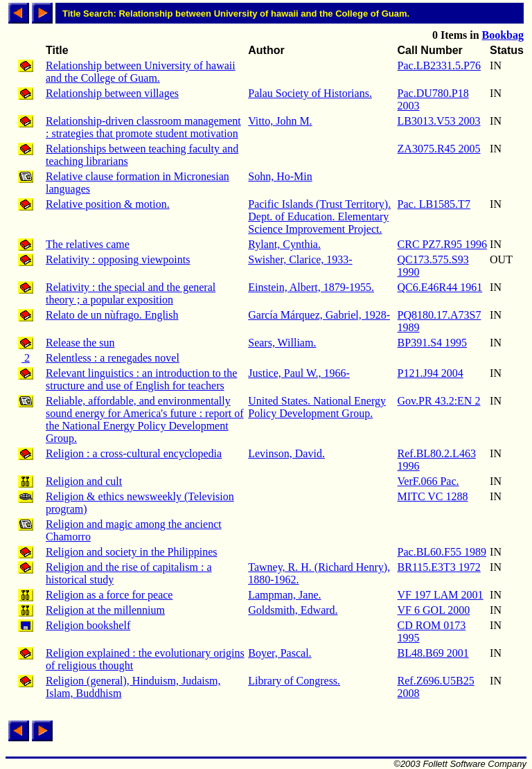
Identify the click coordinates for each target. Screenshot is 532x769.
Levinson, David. (286, 453)
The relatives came (88, 244)
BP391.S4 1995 (432, 343)
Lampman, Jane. (284, 595)
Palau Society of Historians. (310, 93)
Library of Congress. (294, 681)
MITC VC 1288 (433, 496)
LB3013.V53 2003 (439, 121)
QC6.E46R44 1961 (440, 287)
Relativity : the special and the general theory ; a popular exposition (131, 293)
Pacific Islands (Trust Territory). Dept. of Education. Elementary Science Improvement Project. (319, 216)
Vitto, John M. (280, 121)
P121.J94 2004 (431, 373)
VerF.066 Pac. (428, 481)
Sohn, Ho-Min (280, 176)
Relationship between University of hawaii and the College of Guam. (141, 72)
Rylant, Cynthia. (284, 244)
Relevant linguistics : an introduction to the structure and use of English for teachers (141, 379)
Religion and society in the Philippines (132, 552)
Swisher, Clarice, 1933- (300, 259)
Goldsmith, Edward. (293, 610)
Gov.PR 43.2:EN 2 (439, 401)
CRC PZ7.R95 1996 (442, 244)
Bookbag (503, 35)
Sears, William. (282, 343)
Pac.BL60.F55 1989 (442, 552)
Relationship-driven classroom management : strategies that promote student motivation (143, 127)
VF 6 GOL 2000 (434, 610)
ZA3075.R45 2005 (439, 149)
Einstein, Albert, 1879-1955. (311, 287)
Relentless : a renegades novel (113, 358)
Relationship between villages (112, 93)
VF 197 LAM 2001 (441, 595)
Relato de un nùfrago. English (112, 315)
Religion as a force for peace (109, 595)
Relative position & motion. (108, 204)
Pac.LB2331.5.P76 (439, 65)
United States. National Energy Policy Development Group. (317, 407)
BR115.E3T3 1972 (439, 567)
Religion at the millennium (105, 610)
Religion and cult (84, 481)
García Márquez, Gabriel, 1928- (319, 315)
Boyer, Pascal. (280, 653)
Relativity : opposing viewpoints (118, 259)
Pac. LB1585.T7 (434, 204)
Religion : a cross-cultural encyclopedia (134, 453)
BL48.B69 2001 (433, 653)
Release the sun (80, 343)
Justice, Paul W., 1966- (299, 373)
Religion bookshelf (88, 625)
